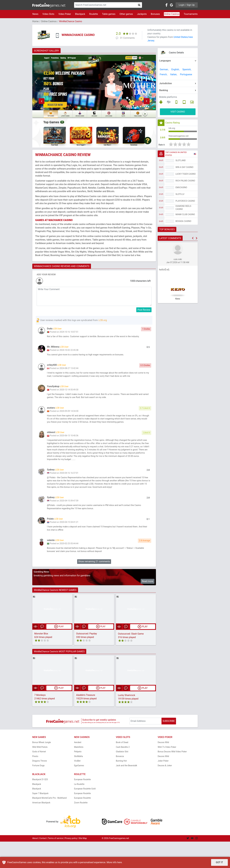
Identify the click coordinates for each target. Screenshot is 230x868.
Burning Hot (121, 787)
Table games (109, 14)
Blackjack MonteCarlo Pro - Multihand (49, 824)
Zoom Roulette (81, 829)
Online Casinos (172, 14)
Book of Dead (122, 769)
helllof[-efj (164, 271)
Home (35, 21)
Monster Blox (41, 660)
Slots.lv (180, 196)
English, (176, 69)
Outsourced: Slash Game (131, 660)
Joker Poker (163, 787)
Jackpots (142, 14)
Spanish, (187, 69)
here (119, 862)
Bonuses (155, 14)
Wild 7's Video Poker (167, 773)
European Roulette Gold (85, 815)
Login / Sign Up (187, 5)
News (35, 14)
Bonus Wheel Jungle (42, 769)
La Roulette (79, 811)
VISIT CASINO (178, 112)
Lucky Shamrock (127, 722)
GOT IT (220, 862)
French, (164, 74)
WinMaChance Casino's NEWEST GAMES (55, 616)
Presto (35, 783)
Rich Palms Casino (185, 182)
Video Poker (65, 14)
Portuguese (186, 74)
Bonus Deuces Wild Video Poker (172, 778)
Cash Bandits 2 (123, 773)
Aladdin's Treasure (86, 722)
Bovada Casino (183, 223)
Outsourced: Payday (87, 660)
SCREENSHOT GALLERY (46, 51)
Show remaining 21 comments (94, 588)
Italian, (174, 74)
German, (164, 69)
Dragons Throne (40, 787)
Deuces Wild (163, 769)
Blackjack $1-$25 (40, 806)
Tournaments (191, 14)
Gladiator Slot (122, 778)
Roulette (94, 14)
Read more (148, 608)
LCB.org (103, 320)
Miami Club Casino (185, 216)
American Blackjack (41, 829)
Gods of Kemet (39, 778)
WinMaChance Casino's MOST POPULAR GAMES (59, 678)
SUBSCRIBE (169, 747)
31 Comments (127, 38)
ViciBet (77, 787)
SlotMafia (78, 783)
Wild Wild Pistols (40, 773)
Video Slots (48, 14)
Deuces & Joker (165, 792)
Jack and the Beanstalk (127, 792)
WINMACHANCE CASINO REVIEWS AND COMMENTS (62, 266)
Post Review (144, 310)
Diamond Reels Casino (183, 209)
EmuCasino (181, 189)
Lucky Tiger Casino (186, 176)
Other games (126, 14)
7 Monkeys (40, 722)
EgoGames (79, 792)
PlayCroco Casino (185, 203)
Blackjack (80, 14)
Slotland (181, 162)
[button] (42, 101)
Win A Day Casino (185, 169)
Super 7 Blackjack (40, 820)
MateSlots (79, 773)
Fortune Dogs (38, 792)
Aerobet (78, 769)
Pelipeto (78, 778)
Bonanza (120, 783)
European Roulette (82, 806)
